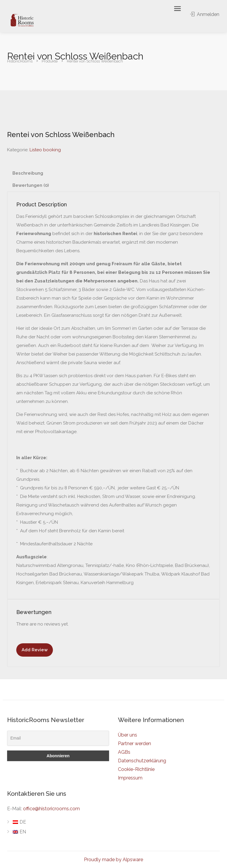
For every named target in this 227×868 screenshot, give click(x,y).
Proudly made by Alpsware (113, 860)
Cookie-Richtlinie (136, 769)
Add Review (35, 650)
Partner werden (134, 744)
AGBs (124, 752)
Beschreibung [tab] (28, 173)
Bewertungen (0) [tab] (31, 185)
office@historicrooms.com (51, 809)
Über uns (128, 735)
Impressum (130, 778)
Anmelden (205, 14)
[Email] (58, 738)
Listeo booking (45, 150)
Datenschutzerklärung (142, 761)
